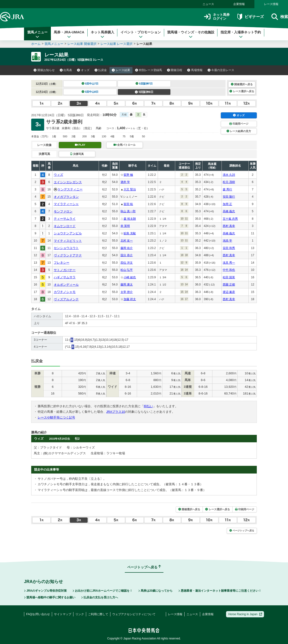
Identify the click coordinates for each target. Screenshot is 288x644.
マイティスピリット (68, 241)
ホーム (36, 44)
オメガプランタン (66, 197)
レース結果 (121, 70)
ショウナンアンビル (68, 233)
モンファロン (63, 211)
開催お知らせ (44, 70)
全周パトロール (125, 145)
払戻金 (101, 70)
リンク (80, 614)
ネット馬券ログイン (217, 17)
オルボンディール (66, 285)
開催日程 (175, 70)
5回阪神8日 (144, 92)
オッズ (83, 70)
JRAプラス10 (116, 412)
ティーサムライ (65, 219)
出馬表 (66, 70)
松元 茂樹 (229, 182)
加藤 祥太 (130, 299)
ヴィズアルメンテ (66, 299)
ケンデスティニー (70, 189)
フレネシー (62, 263)
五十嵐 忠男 (230, 219)
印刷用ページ (239, 124)
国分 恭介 (127, 255)
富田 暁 (128, 204)
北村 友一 (127, 241)
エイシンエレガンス (68, 182)
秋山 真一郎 (128, 211)
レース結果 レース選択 (117, 44)
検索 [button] (280, 17)
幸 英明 (125, 226)
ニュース (208, 4)
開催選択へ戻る (242, 84)
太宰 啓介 (127, 292)
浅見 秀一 (229, 263)
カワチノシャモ (65, 292)
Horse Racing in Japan (245, 614)
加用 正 (227, 204)
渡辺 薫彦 (229, 292)
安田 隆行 (229, 197)
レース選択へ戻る (242, 91)
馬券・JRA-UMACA (69, 34)
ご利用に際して (98, 614)
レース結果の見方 (239, 131)
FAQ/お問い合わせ (38, 614)
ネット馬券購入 (102, 34)
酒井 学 (125, 182)
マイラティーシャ (66, 204)
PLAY (80, 145)
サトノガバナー (65, 270)
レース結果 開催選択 (82, 44)
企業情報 (239, 4)
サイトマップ (63, 614)
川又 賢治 (130, 189)
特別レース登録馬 (149, 70)
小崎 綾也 (130, 277)
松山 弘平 (127, 270)
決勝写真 (77, 154)
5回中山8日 (90, 92)
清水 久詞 (229, 175)
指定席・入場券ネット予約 (241, 34)
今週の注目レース (221, 70)
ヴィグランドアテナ (68, 255)
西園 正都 (229, 285)
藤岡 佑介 (127, 248)
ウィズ (58, 175)
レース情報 (271, 4)
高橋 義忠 (229, 211)
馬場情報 (195, 70)
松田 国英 (229, 277)
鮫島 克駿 (130, 233)
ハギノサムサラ (65, 277)
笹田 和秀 (229, 248)
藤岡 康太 (127, 285)
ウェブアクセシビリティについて (134, 614)
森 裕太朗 (130, 219)
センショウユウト (66, 248)
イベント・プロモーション (141, 34)
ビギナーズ (250, 17)
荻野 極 (128, 175)
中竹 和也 (229, 270)
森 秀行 (227, 189)
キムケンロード (65, 226)
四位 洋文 (127, 263)
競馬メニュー (37, 34)
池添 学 (227, 241)
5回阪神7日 (144, 84)
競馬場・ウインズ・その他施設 (191, 34)
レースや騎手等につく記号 (56, 417)
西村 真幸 (229, 226)
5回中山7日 (90, 84)
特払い (148, 406)
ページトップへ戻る (242, 531)
